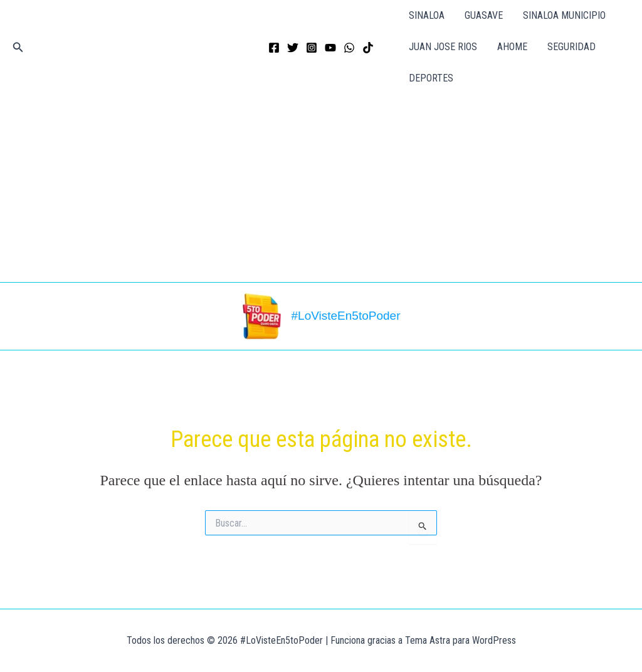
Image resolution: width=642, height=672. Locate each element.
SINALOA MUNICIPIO (564, 15)
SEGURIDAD (571, 47)
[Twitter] (293, 48)
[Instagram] (312, 48)
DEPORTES (431, 78)
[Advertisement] (321, 188)
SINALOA (427, 15)
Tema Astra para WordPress (460, 640)
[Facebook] (274, 48)
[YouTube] (330, 48)
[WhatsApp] (349, 48)
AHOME (512, 47)
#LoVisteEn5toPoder (346, 316)
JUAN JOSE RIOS (443, 47)
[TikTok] (368, 48)
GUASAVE (484, 15)
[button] (18, 47)
